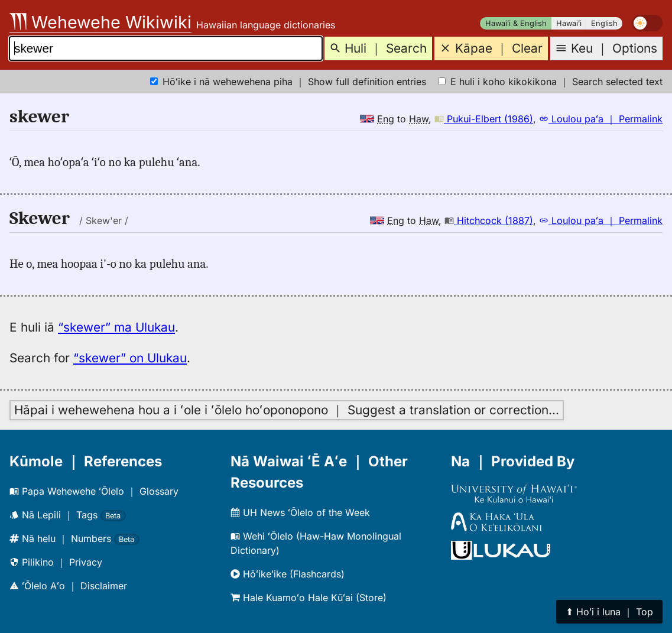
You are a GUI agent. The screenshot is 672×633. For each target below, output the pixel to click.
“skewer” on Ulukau (130, 358)
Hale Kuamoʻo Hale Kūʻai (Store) (309, 598)
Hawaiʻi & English (516, 23)
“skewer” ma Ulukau (116, 327)
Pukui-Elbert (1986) (484, 119)
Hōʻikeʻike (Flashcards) (288, 574)
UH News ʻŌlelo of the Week (300, 512)
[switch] (647, 23)
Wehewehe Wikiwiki (100, 22)
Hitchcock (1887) (489, 220)
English (604, 23)
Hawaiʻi (569, 23)
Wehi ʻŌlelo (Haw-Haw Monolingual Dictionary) (316, 543)
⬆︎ (609, 612)
